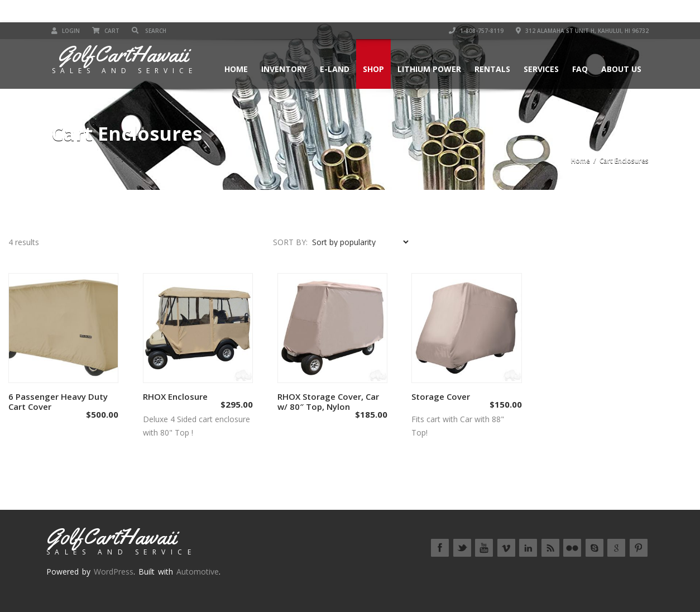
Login (66, 31)
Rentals (492, 69)
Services (541, 69)
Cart (106, 31)
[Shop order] (360, 242)
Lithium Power (429, 69)
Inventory (284, 69)
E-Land (335, 69)
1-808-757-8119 (476, 31)
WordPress (114, 572)
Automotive (198, 572)
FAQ (580, 69)
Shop (373, 69)
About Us (621, 69)
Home (236, 69)
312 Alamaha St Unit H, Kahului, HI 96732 (582, 31)
